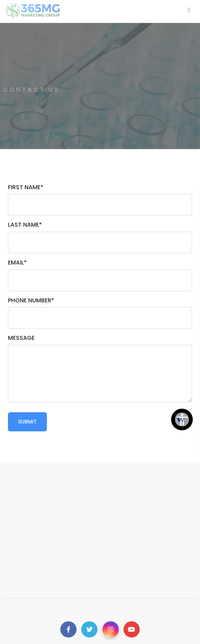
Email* (17, 263)
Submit (27, 422)
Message (21, 338)
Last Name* (25, 225)
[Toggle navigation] (189, 9)
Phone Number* (31, 300)
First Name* (26, 187)
